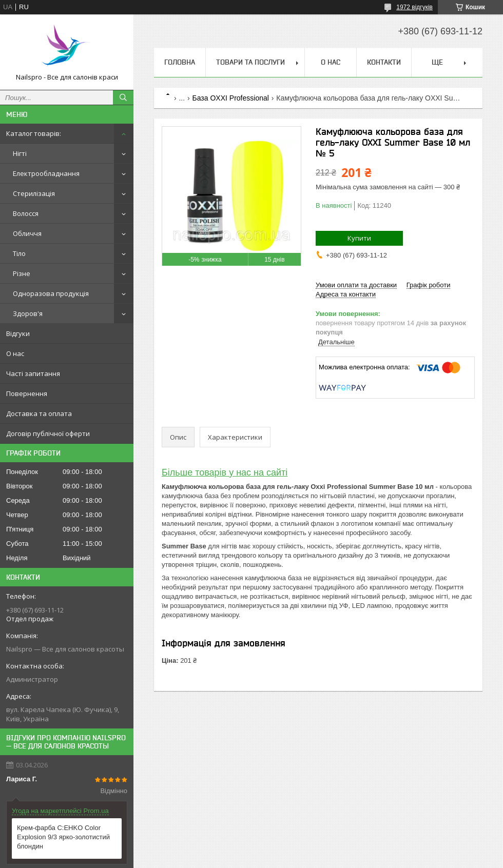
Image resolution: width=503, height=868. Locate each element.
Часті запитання (33, 373)
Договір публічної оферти (48, 433)
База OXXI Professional (231, 98)
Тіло (19, 253)
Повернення (27, 393)
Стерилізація (34, 193)
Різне (22, 273)
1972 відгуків (414, 7)
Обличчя (27, 233)
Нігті (20, 153)
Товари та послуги (250, 62)
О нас (15, 353)
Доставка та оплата (39, 413)
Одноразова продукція (51, 293)
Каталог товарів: (34, 133)
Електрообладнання (46, 173)
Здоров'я (28, 313)
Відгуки (18, 333)
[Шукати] (123, 97)
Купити (359, 238)
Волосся (26, 213)
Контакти (384, 62)
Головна (180, 62)
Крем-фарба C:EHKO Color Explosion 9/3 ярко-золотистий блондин (63, 837)
